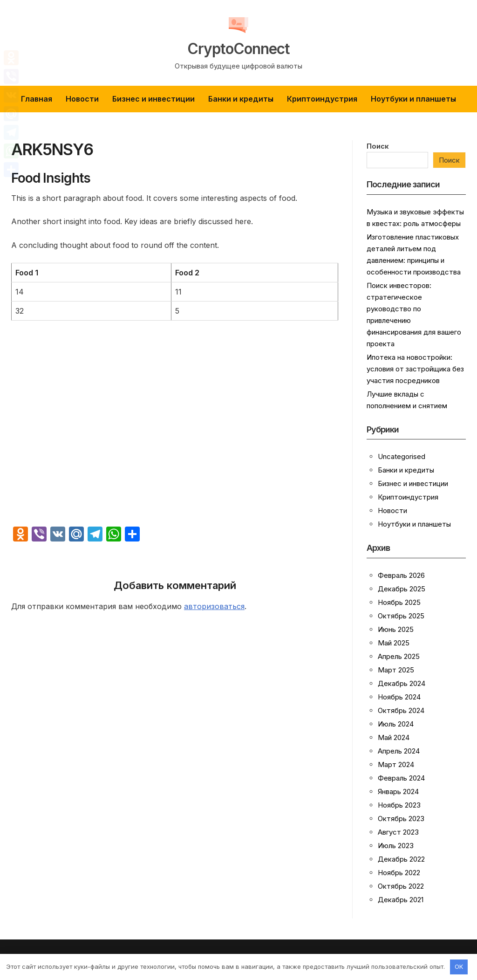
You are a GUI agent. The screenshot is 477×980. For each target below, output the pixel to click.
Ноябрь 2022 (399, 873)
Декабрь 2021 (401, 900)
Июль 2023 (396, 846)
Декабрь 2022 (401, 859)
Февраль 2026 (401, 575)
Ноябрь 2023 (399, 805)
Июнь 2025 (396, 629)
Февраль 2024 (401, 778)
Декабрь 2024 (402, 683)
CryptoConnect (239, 48)
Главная (37, 99)
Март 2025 (396, 670)
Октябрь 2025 (401, 616)
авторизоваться (214, 606)
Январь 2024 (398, 792)
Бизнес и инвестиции (153, 99)
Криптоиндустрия (322, 99)
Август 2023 (398, 832)
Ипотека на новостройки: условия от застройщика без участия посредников (415, 369)
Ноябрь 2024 (399, 697)
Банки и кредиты (241, 99)
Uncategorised (402, 456)
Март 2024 (396, 764)
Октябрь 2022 (401, 886)
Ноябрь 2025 (399, 602)
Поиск (378, 146)
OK (459, 966)
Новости (82, 99)
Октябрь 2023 (401, 819)
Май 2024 (394, 737)
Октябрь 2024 (401, 710)
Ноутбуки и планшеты (413, 99)
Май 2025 (394, 643)
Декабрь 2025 (402, 589)
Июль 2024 (396, 724)
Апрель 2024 (399, 751)
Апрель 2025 (399, 656)
